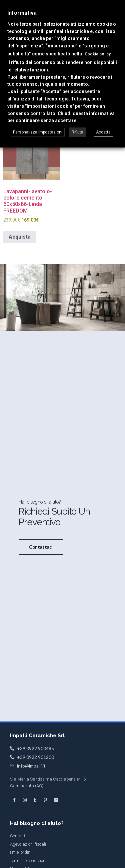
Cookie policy (98, 54)
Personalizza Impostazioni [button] (38, 132)
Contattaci (41, 546)
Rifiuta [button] (77, 132)
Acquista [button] (20, 237)
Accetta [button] (103, 132)
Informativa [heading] (22, 13)
